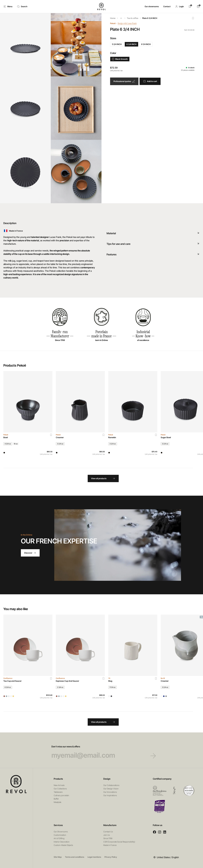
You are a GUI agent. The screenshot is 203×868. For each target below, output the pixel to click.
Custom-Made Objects (63, 845)
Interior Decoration (62, 842)
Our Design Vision (111, 789)
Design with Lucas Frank (129, 23)
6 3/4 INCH (131, 44)
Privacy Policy (111, 857)
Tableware (58, 792)
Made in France (110, 845)
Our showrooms (152, 6)
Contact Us (108, 832)
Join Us (107, 835)
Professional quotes (124, 81)
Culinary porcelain (61, 795)
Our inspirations (110, 795)
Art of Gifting (59, 838)
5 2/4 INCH (117, 44)
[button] (179, 6)
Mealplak (58, 802)
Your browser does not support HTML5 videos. (118, 545)
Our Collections (60, 789)
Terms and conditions (75, 857)
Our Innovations (110, 792)
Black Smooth (120, 59)
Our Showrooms (61, 832)
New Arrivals (59, 785)
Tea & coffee (133, 18)
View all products (103, 478)
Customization (60, 835)
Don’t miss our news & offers (102, 752)
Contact (167, 6)
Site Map (58, 857)
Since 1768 (108, 838)
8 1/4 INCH (146, 44)
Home (113, 18)
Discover (30, 553)
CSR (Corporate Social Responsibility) (119, 842)
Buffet (56, 799)
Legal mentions (94, 857)
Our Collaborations (111, 785)
